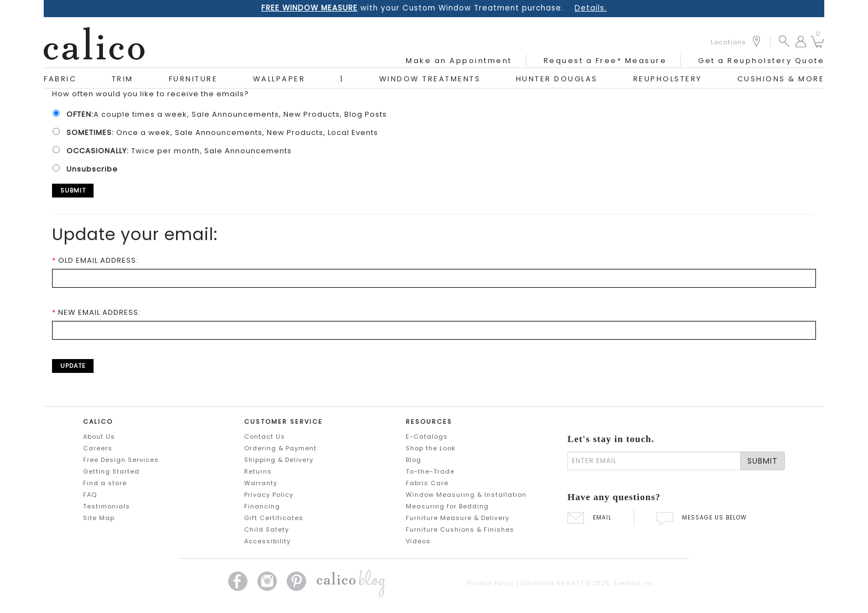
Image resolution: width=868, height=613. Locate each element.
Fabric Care (427, 483)
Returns (258, 471)
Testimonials (107, 506)
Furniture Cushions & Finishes (460, 529)
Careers (98, 448)
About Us (99, 437)
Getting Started (111, 471)
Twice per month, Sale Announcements (176, 151)
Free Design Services (121, 460)
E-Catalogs (427, 437)
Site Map (99, 518)
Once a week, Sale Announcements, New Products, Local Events (219, 133)
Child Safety (267, 529)
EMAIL (590, 518)
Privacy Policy (269, 495)
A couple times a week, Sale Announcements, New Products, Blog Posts (223, 114)
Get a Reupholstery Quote (761, 61)
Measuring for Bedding (447, 506)
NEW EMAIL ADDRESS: (96, 312)
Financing (262, 506)
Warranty (261, 483)
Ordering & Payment (280, 448)
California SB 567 (550, 583)
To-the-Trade (430, 471)
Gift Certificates (274, 518)
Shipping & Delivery (279, 460)
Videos (418, 541)
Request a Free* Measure (605, 61)
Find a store (105, 483)
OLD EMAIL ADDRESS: (95, 260)
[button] (784, 41)
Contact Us (265, 437)
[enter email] (654, 461)
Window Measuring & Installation (466, 495)
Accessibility (267, 541)
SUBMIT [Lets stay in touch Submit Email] (763, 461)
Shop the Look (431, 448)
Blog (414, 460)
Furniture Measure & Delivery (458, 518)
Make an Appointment (459, 61)
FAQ (90, 495)
